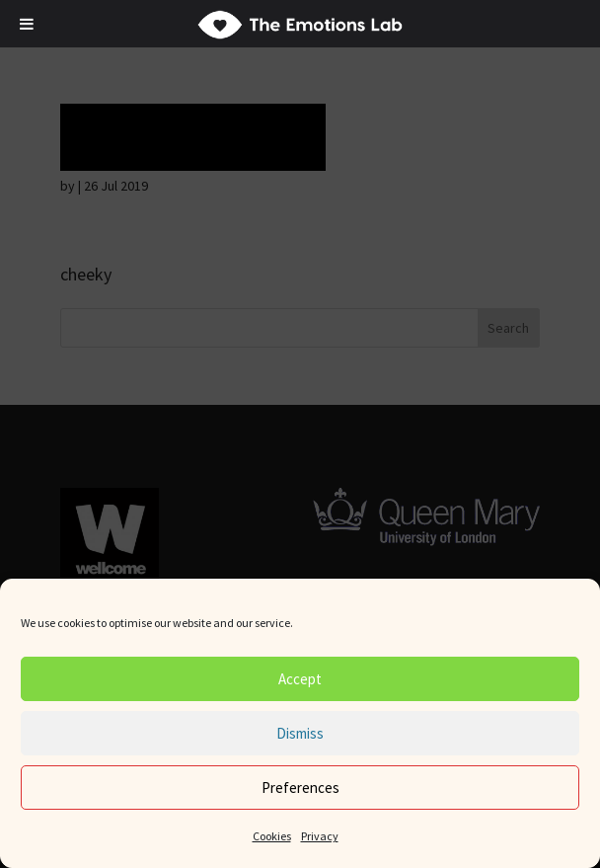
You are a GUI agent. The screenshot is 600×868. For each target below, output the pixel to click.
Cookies (272, 836)
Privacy (320, 836)
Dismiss (300, 733)
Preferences (300, 788)
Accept (300, 679)
